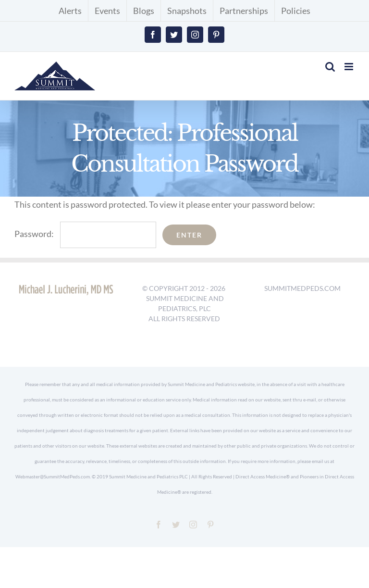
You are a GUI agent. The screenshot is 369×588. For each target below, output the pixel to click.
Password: (85, 234)
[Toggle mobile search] (330, 67)
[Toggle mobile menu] (350, 67)
